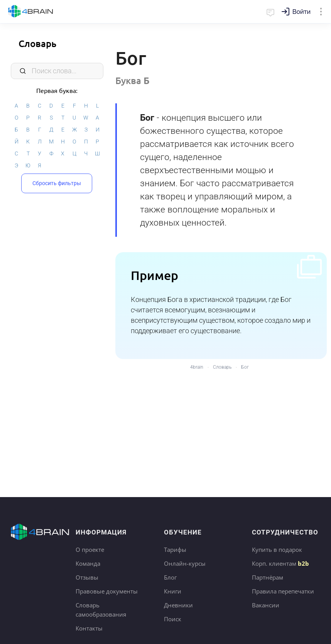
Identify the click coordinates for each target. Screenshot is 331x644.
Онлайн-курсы (185, 563)
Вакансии (266, 605)
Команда (88, 563)
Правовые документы (107, 591)
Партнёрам (268, 577)
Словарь (37, 43)
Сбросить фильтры (57, 183)
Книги (173, 591)
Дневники (178, 605)
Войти (301, 12)
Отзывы (87, 577)
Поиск (173, 619)
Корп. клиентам (280, 563)
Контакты (89, 628)
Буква (133, 80)
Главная (31, 12)
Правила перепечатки (283, 591)
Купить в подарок (277, 550)
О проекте (90, 550)
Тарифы (175, 550)
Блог (170, 577)
